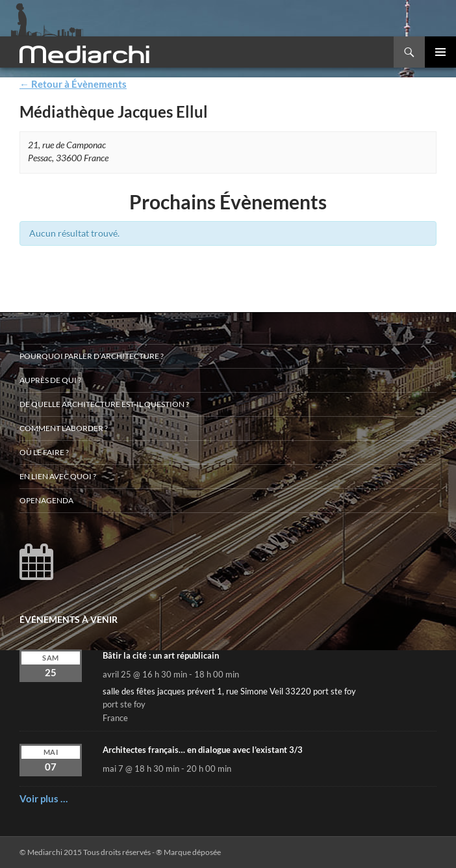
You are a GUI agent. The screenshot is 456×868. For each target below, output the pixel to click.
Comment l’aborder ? (64, 428)
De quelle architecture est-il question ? (104, 404)
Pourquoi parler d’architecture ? (92, 356)
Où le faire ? (44, 452)
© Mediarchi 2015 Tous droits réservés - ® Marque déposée (120, 852)
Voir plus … (44, 798)
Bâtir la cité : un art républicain (161, 655)
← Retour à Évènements (73, 84)
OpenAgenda (46, 500)
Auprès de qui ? (50, 380)
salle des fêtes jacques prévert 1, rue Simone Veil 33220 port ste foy (229, 691)
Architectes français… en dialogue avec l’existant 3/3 (203, 750)
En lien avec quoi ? (58, 476)
